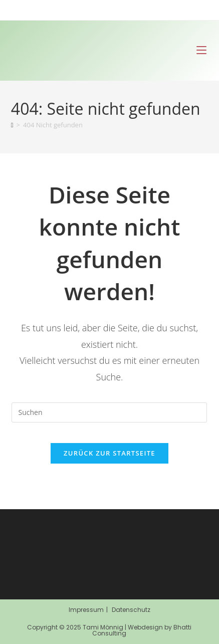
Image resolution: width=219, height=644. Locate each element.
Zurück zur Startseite (110, 453)
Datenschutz (131, 610)
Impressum (86, 610)
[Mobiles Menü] (201, 50)
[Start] (12, 125)
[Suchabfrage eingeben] (109, 412)
